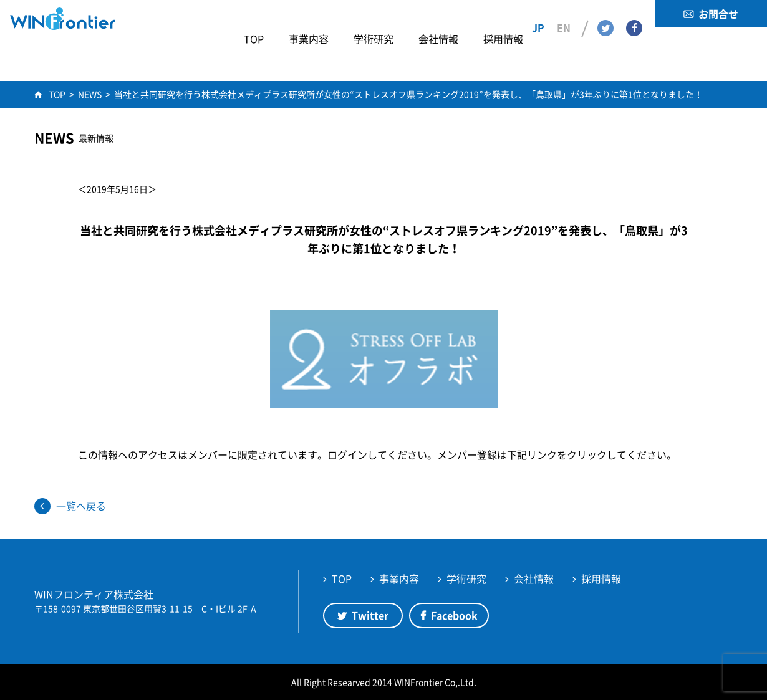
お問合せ (718, 14)
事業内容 (399, 578)
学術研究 (466, 578)
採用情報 (601, 578)
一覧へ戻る (81, 506)
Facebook (634, 13)
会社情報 (534, 578)
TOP (342, 578)
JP (538, 13)
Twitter (605, 13)
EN (564, 13)
